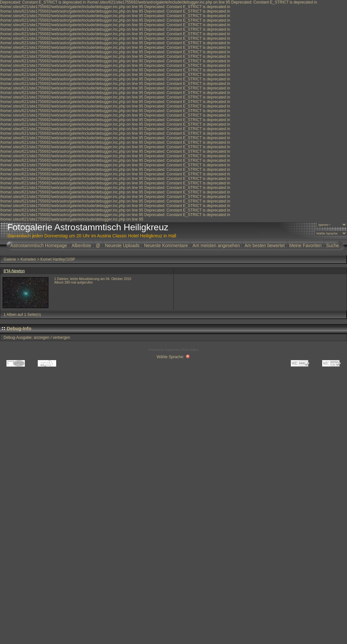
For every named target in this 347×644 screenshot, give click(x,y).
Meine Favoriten (305, 245)
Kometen (28, 259)
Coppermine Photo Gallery (181, 350)
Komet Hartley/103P (58, 259)
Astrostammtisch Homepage (39, 245)
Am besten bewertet (265, 245)
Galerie (10, 259)
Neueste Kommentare (166, 245)
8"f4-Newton (14, 271)
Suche (332, 245)
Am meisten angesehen (216, 245)
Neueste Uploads (122, 245)
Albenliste (82, 245)
